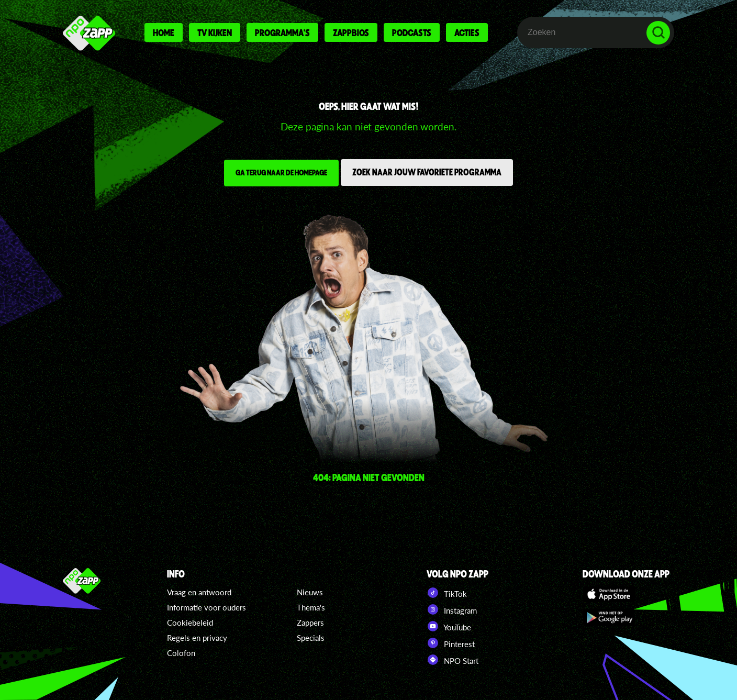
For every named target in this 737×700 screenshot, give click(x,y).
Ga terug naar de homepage (281, 172)
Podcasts (412, 32)
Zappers (310, 623)
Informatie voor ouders (206, 607)
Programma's (282, 32)
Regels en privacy (197, 638)
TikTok (447, 593)
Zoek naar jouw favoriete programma (427, 172)
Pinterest (451, 643)
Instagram (452, 609)
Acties (467, 32)
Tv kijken (215, 32)
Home (164, 32)
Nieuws (310, 592)
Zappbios (351, 32)
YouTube (449, 626)
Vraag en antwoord (199, 592)
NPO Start (453, 660)
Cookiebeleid (190, 623)
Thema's (311, 607)
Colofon (181, 653)
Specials (311, 638)
